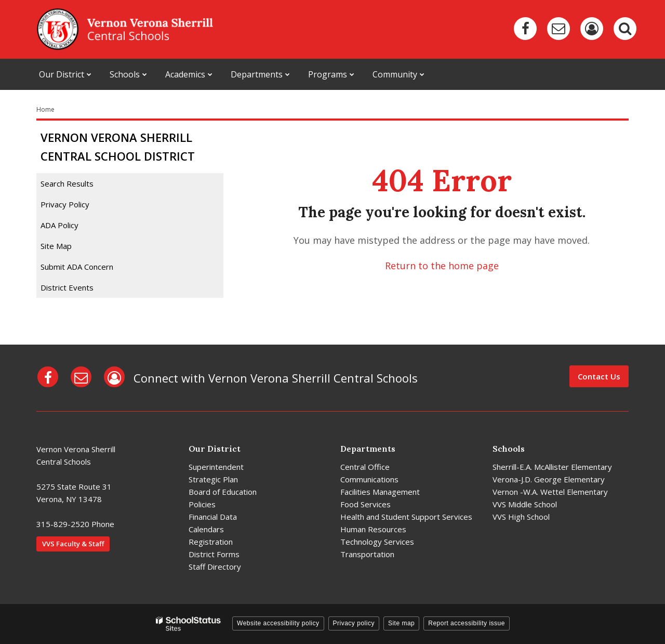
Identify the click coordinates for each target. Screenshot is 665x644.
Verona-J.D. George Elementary (549, 479)
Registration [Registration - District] (211, 542)
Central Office (365, 467)
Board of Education (223, 492)
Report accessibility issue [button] (467, 623)
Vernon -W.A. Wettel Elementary (550, 492)
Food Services (365, 504)
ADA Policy (59, 225)
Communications (369, 479)
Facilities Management (380, 492)
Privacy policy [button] (354, 623)
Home (45, 109)
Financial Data (213, 517)
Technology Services (377, 542)
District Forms (214, 554)
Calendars (206, 529)
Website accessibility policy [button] (278, 623)
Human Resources (373, 529)
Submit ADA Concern (77, 267)
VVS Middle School (525, 504)
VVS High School (521, 517)
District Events (67, 287)
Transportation (367, 554)
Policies (202, 504)
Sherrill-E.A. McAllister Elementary (552, 467)
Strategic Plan (213, 479)
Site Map (56, 246)
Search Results (67, 183)
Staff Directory (215, 567)
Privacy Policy (65, 204)
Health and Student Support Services (406, 517)
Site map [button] (401, 623)
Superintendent (216, 467)
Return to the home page (442, 266)
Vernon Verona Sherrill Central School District (118, 146)
